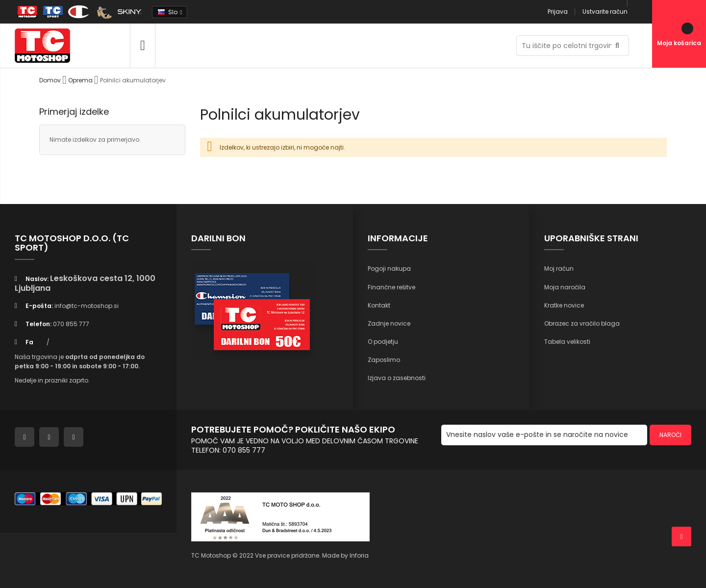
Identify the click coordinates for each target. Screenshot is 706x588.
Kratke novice (564, 305)
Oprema (81, 80)
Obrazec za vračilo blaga (582, 323)
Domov (51, 80)
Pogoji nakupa (389, 268)
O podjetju (383, 342)
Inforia (359, 555)
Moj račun (559, 268)
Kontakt (379, 305)
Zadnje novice (389, 323)
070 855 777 (71, 324)
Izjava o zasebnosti (397, 378)
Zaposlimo (384, 360)
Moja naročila (565, 287)
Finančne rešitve (391, 287)
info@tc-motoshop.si (87, 306)
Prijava (558, 12)
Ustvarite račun (605, 12)
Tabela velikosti (567, 342)
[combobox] (573, 46)
